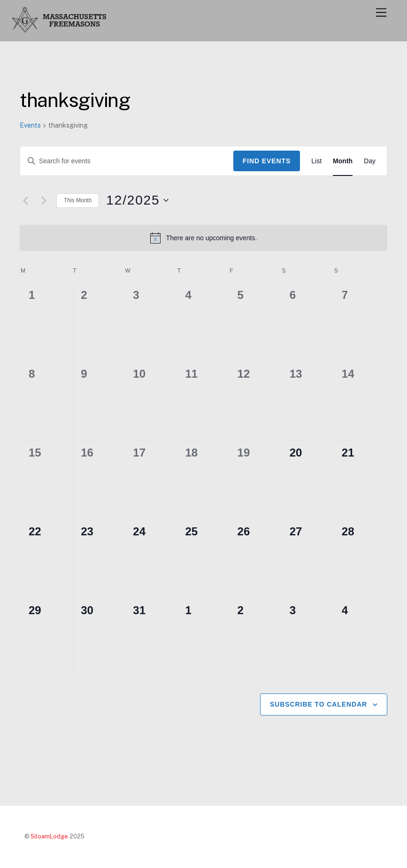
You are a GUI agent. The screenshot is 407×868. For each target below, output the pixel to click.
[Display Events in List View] (316, 161)
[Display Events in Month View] (343, 161)
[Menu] (381, 13)
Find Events (267, 161)
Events (30, 125)
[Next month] (44, 200)
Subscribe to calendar (319, 704)
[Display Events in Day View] (370, 161)
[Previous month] (25, 200)
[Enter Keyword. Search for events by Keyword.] (127, 161)
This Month (78, 200)
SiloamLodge (49, 836)
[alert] (203, 238)
